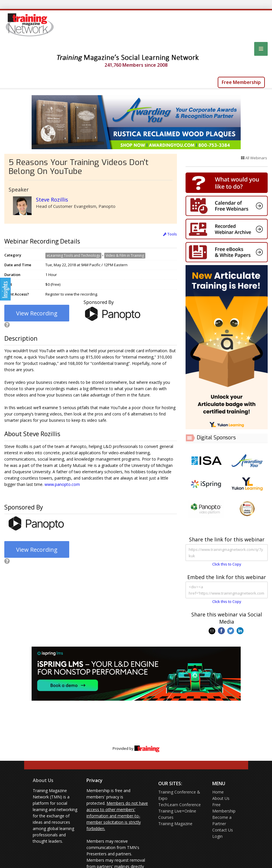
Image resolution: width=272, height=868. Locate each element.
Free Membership (241, 82)
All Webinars (254, 158)
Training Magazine (175, 824)
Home (218, 792)
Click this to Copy (227, 564)
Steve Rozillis (52, 200)
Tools (170, 234)
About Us (43, 780)
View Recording (37, 313)
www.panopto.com (62, 484)
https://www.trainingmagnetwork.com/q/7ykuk (227, 553)
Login (217, 836)
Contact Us (223, 830)
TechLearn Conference (180, 805)
